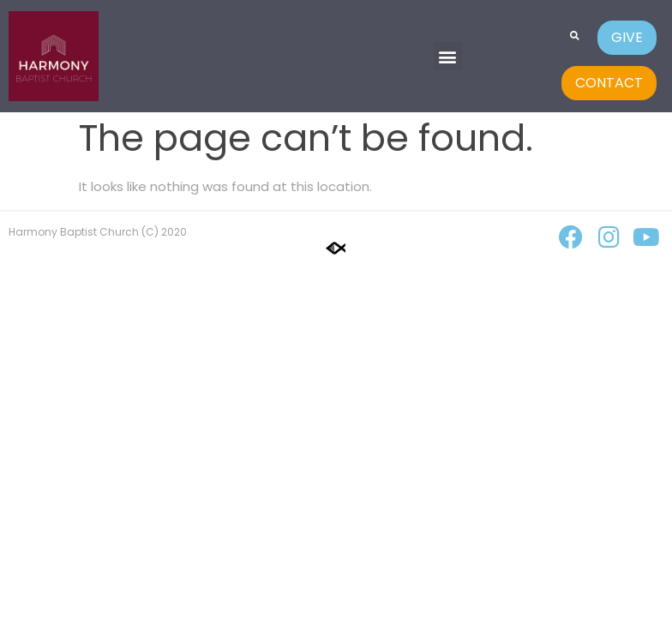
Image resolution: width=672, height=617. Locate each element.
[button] (448, 56)
